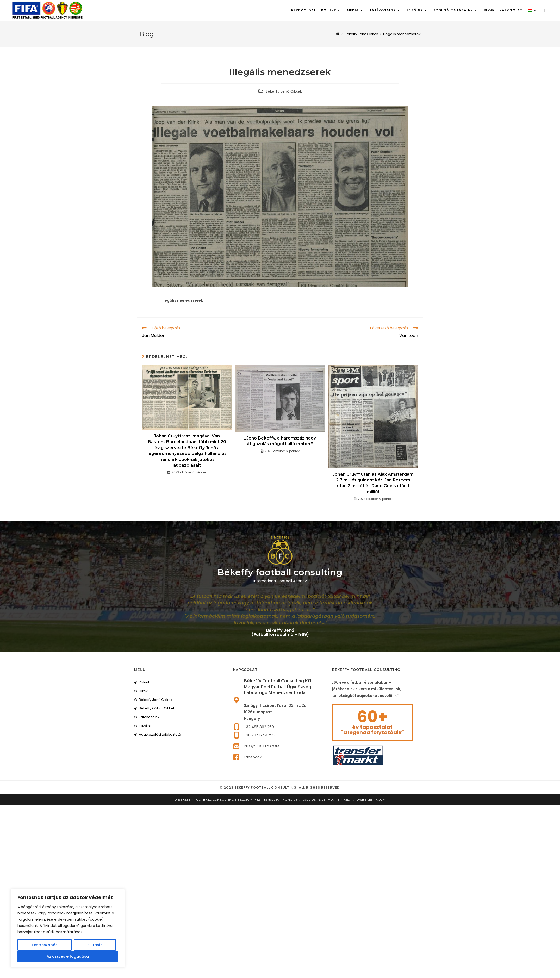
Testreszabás (45, 945)
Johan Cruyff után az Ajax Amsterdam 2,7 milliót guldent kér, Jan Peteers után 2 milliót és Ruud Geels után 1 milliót (373, 483)
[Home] (338, 34)
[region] (68, 928)
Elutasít (95, 945)
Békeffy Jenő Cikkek (284, 92)
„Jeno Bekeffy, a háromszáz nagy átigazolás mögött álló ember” (280, 441)
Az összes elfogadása (68, 956)
